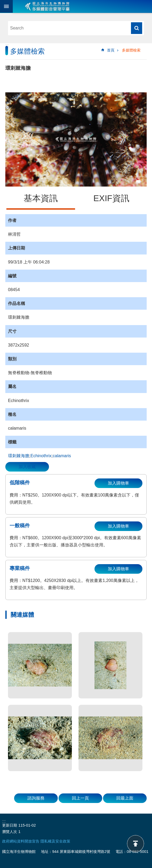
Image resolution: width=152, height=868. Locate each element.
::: (7, 46)
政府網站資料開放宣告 (21, 841)
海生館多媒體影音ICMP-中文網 (47, 6)
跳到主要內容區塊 (3, 3)
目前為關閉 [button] (6, 6)
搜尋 (137, 28)
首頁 (111, 50)
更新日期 (10, 825)
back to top (135, 844)
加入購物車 (118, 483)
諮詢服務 (36, 798)
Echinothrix (41, 456)
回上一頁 (80, 798)
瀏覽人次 (10, 832)
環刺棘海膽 (19, 456)
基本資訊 (41, 198)
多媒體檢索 (131, 50)
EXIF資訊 (111, 198)
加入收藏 (27, 467)
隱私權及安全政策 (55, 841)
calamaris (62, 456)
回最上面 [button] (125, 798)
